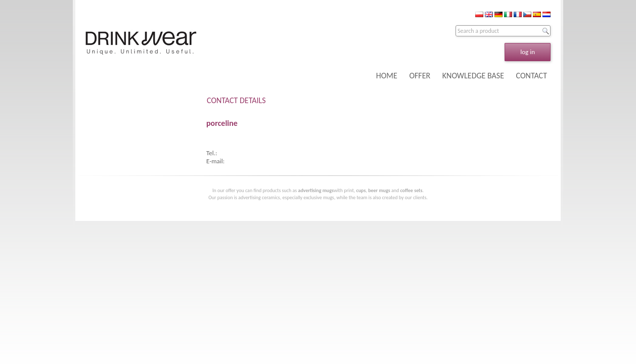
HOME (387, 76)
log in (528, 52)
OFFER (420, 76)
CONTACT (532, 76)
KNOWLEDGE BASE (473, 76)
